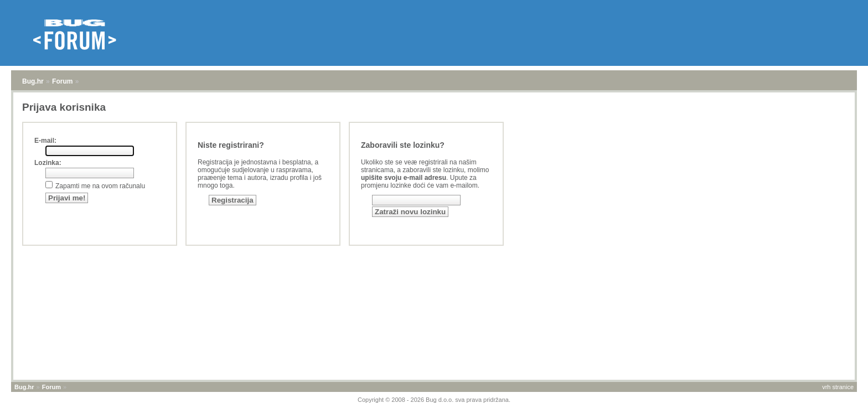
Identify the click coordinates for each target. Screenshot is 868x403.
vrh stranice (838, 387)
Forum (62, 81)
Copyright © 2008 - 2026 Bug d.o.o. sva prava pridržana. (434, 400)
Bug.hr (33, 81)
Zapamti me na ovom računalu (100, 186)
